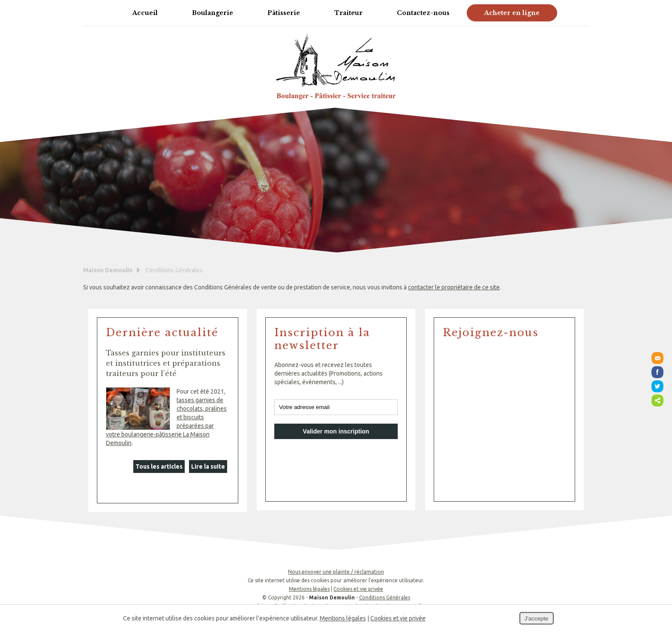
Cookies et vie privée (358, 589)
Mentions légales (309, 589)
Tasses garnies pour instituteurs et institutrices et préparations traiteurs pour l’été (166, 363)
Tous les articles (159, 466)
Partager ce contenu (657, 400)
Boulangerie (213, 13)
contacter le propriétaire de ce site (454, 287)
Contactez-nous (423, 13)
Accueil (145, 13)
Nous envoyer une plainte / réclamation (336, 572)
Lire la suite (208, 466)
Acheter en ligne (512, 13)
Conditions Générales (385, 597)
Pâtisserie (284, 13)
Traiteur (348, 13)
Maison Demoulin (108, 270)
